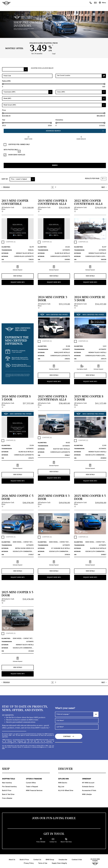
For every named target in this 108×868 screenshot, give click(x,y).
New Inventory (7, 782)
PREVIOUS (6, 187)
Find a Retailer (7, 798)
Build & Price (7, 790)
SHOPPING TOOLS (8, 778)
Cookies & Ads (77, 859)
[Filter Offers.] (15, 69)
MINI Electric (63, 782)
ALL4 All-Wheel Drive (66, 790)
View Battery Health (82, 367)
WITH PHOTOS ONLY (12, 151)
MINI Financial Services (34, 790)
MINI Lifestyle (87, 794)
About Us (12, 859)
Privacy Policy (29, 863)
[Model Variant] (54, 105)
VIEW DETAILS (18, 276)
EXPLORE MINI (63, 778)
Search (55, 165)
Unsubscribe (63, 859)
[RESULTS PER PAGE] (104, 179)
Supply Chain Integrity (59, 863)
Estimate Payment (18, 268)
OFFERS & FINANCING (34, 778)
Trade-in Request (32, 786)
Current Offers (31, 782)
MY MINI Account (88, 782)
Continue (69, 736)
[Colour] (81, 92)
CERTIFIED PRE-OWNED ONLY (17, 145)
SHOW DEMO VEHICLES (14, 155)
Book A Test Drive (8, 794)
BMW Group (50, 859)
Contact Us (37, 859)
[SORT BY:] (22, 179)
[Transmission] (27, 92)
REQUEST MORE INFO (18, 282)
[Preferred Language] (77, 714)
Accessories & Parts (89, 790)
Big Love (61, 786)
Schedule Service (88, 786)
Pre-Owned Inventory (9, 786)
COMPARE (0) (11, 242)
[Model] (54, 99)
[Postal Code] (27, 76)
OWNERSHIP (87, 778)
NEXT (103, 187)
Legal (54, 54)
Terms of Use (43, 863)
